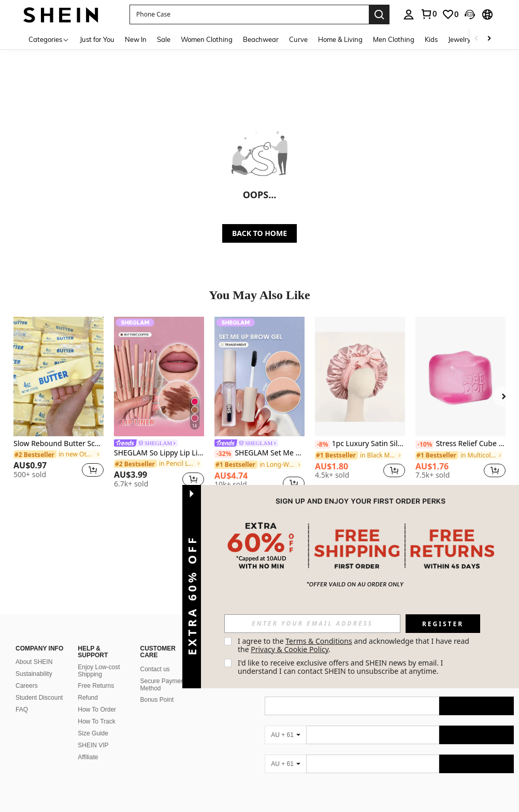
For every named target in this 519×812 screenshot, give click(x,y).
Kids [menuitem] (431, 39)
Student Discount (39, 648)
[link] (428, 14)
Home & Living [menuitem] (340, 39)
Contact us (155, 620)
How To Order (97, 660)
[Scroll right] (489, 39)
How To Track (96, 672)
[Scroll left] (477, 39)
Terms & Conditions (319, 641)
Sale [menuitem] (164, 39)
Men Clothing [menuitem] (394, 39)
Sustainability (34, 625)
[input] (312, 624)
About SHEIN (34, 613)
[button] (249, 14)
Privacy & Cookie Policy (290, 649)
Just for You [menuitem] (97, 39)
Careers (27, 637)
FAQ (22, 660)
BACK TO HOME (259, 233)
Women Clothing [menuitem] (207, 39)
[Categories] (49, 39)
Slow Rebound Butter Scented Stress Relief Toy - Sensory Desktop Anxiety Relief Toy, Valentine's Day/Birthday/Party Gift (59, 444)
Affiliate (88, 708)
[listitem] (59, 402)
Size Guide (93, 684)
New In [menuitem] (136, 39)
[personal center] (409, 14)
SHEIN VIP (93, 696)
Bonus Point (157, 651)
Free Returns (96, 637)
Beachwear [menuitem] (261, 39)
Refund (88, 648)
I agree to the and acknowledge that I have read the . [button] (355, 645)
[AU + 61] (285, 715)
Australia (90, 805)
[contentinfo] (389, 775)
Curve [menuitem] (298, 39)
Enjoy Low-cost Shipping (99, 622)
